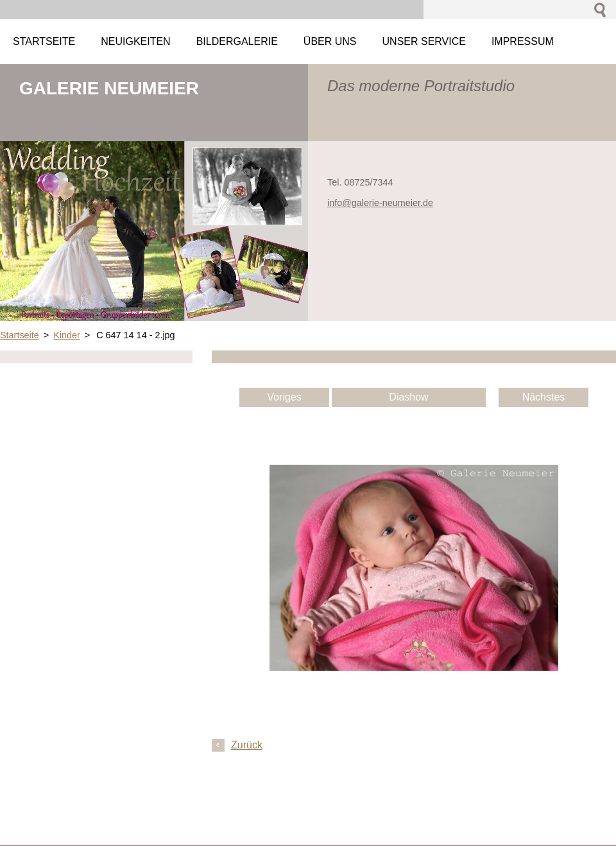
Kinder (67, 335)
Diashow (408, 397)
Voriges (284, 397)
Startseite (20, 335)
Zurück (247, 745)
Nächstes (544, 397)
